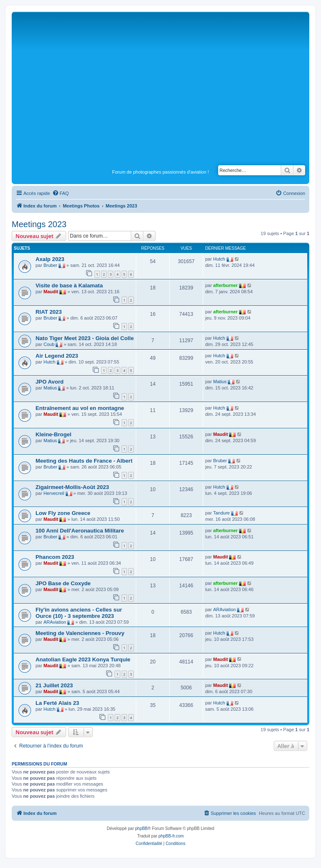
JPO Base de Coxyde (63, 583)
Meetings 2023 (39, 224)
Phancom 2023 (55, 557)
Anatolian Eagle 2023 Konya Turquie (83, 659)
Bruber (50, 265)
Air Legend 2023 (57, 356)
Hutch (219, 259)
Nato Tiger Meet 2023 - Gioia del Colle (85, 338)
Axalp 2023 (50, 259)
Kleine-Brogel (53, 434)
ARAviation (55, 622)
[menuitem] (61, 193)
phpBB (141, 828)
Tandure (222, 513)
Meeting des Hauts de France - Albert (84, 461)
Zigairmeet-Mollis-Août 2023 (72, 487)
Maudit (51, 292)
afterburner (225, 285)
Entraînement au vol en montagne (80, 408)
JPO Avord (50, 382)
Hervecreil (54, 493)
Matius (50, 388)
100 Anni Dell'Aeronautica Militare (80, 531)
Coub (49, 344)
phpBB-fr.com (171, 836)
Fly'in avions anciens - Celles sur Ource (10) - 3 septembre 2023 (79, 613)
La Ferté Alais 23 (57, 703)
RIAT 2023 (49, 312)
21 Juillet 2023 (54, 685)
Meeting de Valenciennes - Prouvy (80, 633)
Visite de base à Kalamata (69, 285)
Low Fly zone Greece (63, 513)
